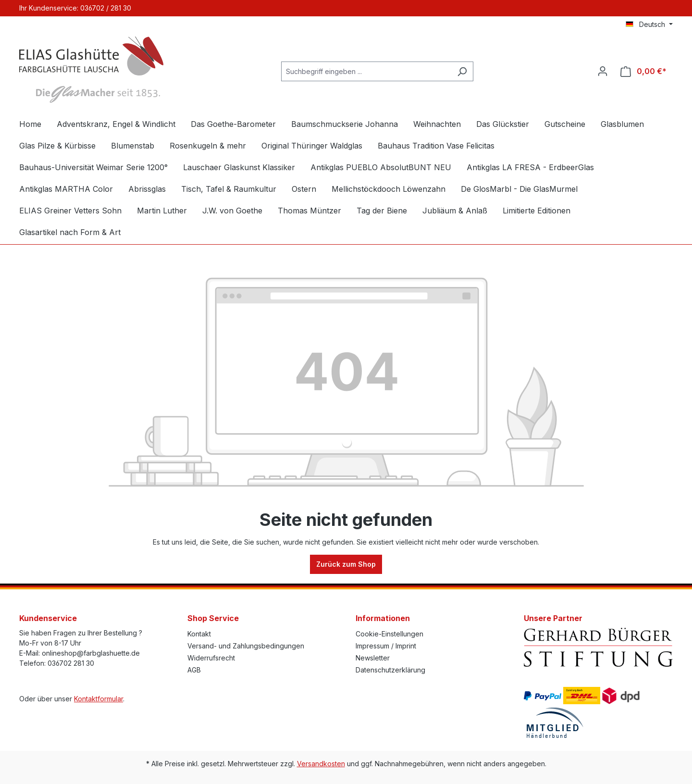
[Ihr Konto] (603, 71)
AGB (194, 670)
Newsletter (373, 658)
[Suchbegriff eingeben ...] (366, 71)
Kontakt (199, 634)
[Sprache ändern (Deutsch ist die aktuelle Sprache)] (649, 25)
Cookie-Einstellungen (389, 634)
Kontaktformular (99, 699)
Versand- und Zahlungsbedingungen (246, 646)
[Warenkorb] (643, 71)
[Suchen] (462, 71)
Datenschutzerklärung (390, 670)
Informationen (383, 618)
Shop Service (213, 618)
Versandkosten (321, 764)
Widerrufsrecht (211, 658)
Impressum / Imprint (386, 646)
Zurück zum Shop (346, 564)
